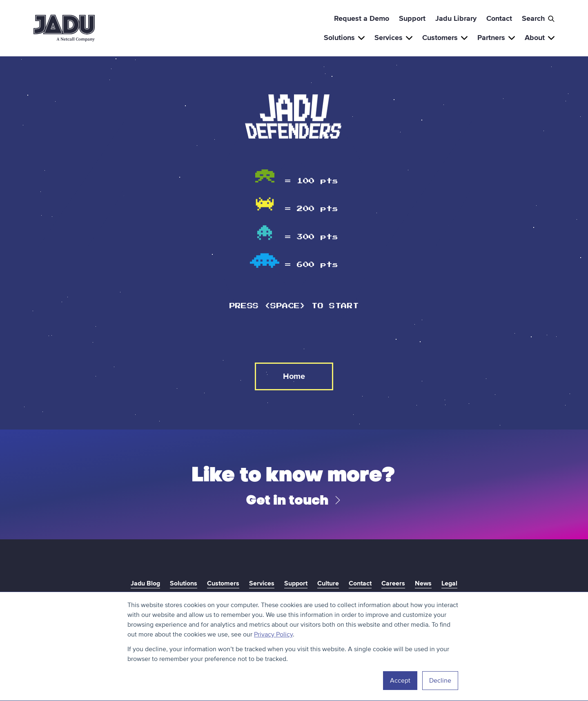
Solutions (344, 38)
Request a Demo (362, 18)
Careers (393, 583)
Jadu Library (456, 18)
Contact (499, 18)
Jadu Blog (145, 583)
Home (294, 376)
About (540, 38)
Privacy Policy (273, 634)
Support (412, 18)
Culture (328, 583)
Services (393, 38)
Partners (496, 38)
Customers (445, 38)
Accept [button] (400, 681)
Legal (449, 583)
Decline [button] (440, 681)
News (423, 583)
